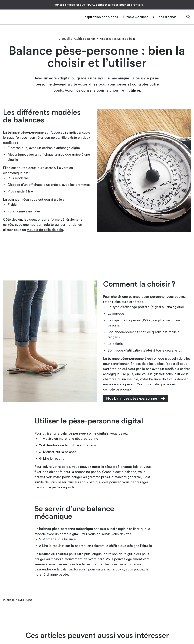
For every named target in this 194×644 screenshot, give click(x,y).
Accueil (65, 39)
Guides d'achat (85, 39)
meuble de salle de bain (45, 230)
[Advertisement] (97, 256)
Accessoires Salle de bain (117, 39)
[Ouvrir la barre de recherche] (188, 17)
